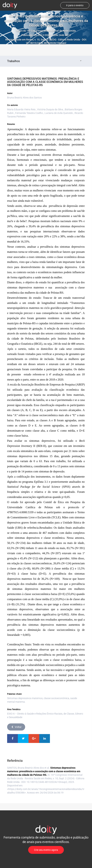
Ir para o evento (75, 5)
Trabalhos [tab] (45, 61)
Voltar (16, 727)
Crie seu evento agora (46, 850)
